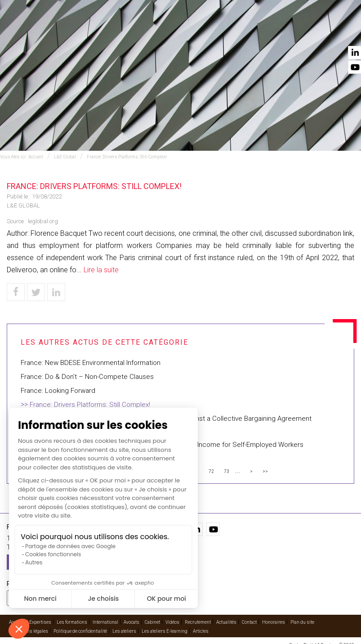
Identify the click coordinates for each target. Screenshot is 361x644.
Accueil (58, 32)
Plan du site (302, 622)
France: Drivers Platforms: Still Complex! (127, 157)
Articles (201, 631)
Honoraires (274, 622)
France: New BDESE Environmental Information (91, 363)
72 (211, 471)
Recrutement (198, 622)
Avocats (192, 32)
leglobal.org (43, 221)
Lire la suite (101, 270)
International (146, 32)
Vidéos (262, 32)
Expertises (97, 32)
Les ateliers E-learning (165, 631)
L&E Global (65, 157)
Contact (342, 32)
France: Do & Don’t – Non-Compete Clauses (87, 377)
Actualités (300, 32)
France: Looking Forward (58, 391)
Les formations (72, 622)
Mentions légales (31, 631)
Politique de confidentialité (80, 631)
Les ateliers (124, 631)
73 (227, 471)
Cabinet (228, 32)
